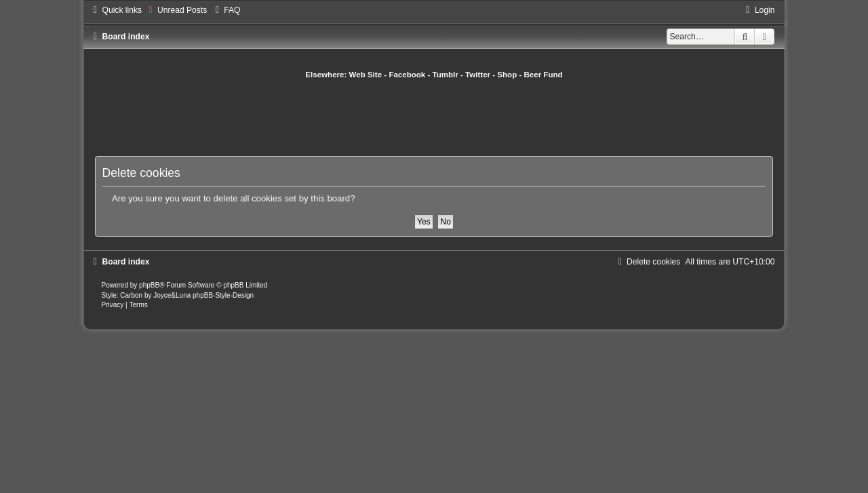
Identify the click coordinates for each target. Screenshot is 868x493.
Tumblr (446, 75)
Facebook (407, 75)
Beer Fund (544, 75)
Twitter (478, 75)
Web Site (366, 75)
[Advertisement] (434, 117)
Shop (507, 75)
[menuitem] (176, 10)
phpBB (149, 285)
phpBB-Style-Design (223, 295)
